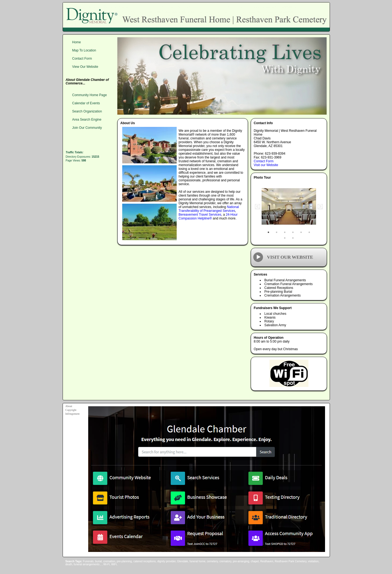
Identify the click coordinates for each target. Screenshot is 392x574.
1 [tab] (268, 232)
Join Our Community (87, 128)
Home (76, 42)
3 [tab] (285, 232)
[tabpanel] (289, 207)
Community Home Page (89, 95)
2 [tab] (277, 232)
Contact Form (264, 161)
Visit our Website (266, 165)
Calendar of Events (86, 103)
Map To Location (84, 50)
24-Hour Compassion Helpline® (208, 216)
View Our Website (85, 67)
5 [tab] (301, 232)
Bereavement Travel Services (200, 215)
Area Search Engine (87, 120)
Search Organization (87, 111)
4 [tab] (293, 232)
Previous (258, 207)
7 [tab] (285, 238)
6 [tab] (309, 232)
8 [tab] (293, 238)
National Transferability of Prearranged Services (209, 209)
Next (320, 207)
